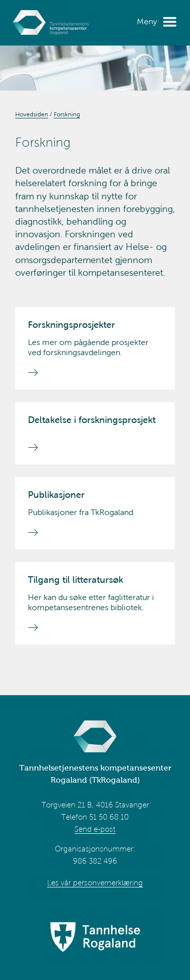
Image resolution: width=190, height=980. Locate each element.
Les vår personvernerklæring (95, 883)
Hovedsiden (32, 114)
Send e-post (95, 829)
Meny (147, 22)
